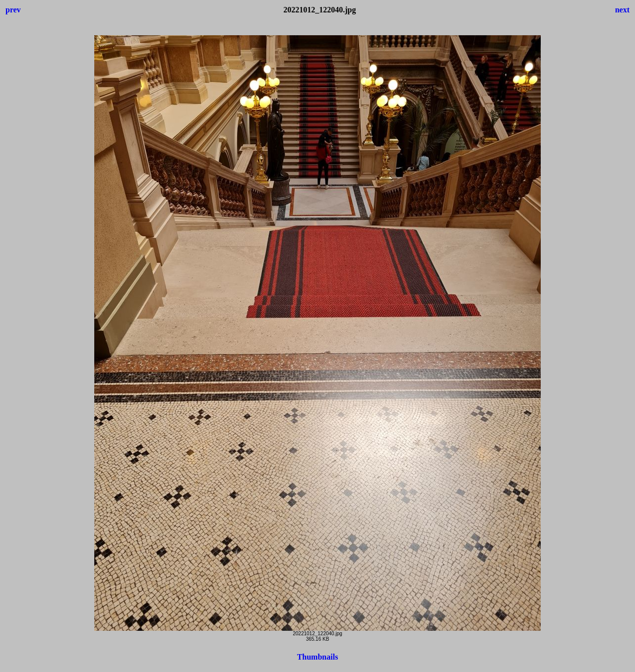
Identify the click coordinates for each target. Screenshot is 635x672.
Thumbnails (318, 657)
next (622, 10)
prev (13, 10)
